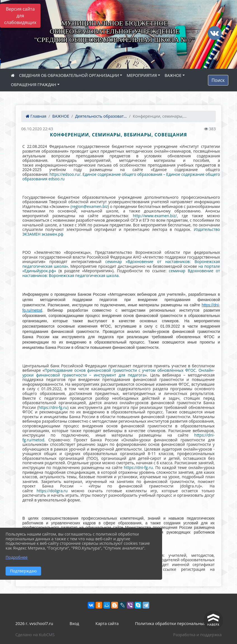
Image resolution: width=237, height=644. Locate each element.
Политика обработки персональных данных (178, 623)
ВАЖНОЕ (173, 75)
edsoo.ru (56, 179)
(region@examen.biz (89, 206)
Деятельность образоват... (101, 116)
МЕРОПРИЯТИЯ (142, 75)
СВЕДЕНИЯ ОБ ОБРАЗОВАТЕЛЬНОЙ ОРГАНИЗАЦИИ (69, 75)
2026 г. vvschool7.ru (34, 623)
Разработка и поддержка (197, 635)
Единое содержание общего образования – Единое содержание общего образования (121, 177)
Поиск (218, 80)
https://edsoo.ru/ (65, 174)
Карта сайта (107, 623)
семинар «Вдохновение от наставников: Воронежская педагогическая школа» (121, 264)
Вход (74, 623)
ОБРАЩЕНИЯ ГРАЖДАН (34, 85)
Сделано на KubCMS (35, 635)
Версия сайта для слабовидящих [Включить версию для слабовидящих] (20, 16)
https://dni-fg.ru (53, 407)
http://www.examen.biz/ (155, 216)
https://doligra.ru (52, 491)
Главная (36, 116)
